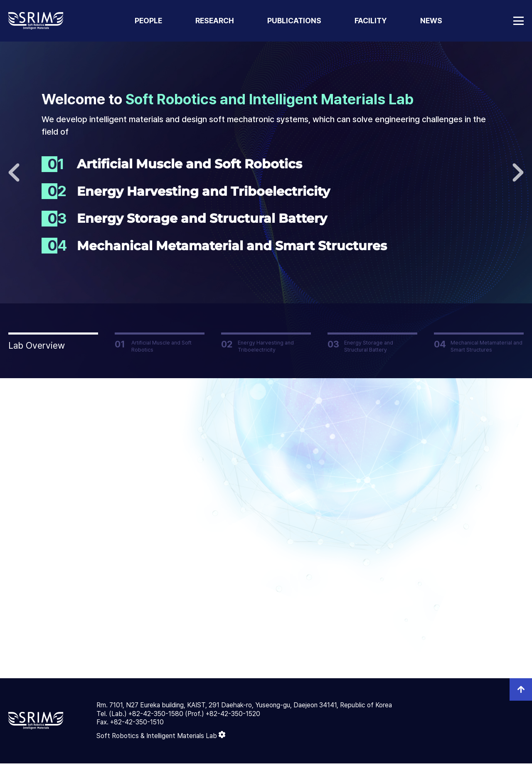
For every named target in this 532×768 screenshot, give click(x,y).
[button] (53, 342)
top (521, 694)
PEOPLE (148, 21)
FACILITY (371, 21)
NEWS (431, 21)
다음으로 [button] (518, 172)
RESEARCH (215, 21)
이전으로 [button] (14, 172)
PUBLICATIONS (294, 21)
